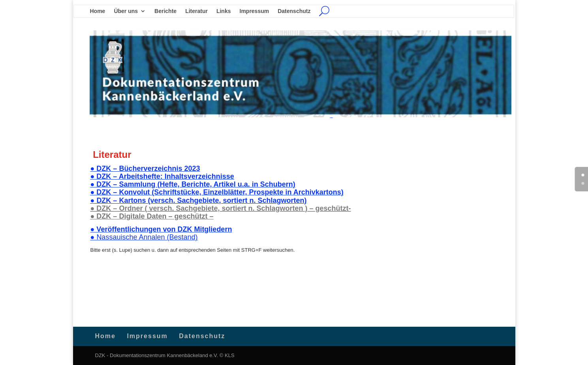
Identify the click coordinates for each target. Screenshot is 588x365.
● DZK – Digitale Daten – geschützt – (152, 216)
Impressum (255, 11)
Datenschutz (294, 11)
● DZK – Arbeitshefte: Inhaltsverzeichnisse (162, 176)
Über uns (126, 11)
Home (98, 11)
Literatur (196, 11)
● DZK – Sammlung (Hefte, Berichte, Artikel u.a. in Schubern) (193, 184)
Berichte (165, 11)
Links (224, 11)
